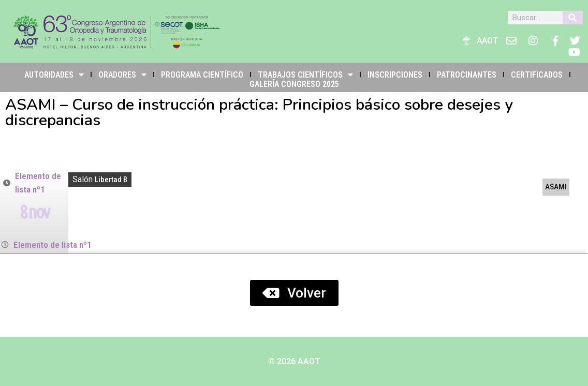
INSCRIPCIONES (395, 75)
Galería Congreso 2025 (294, 84)
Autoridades (54, 75)
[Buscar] (573, 18)
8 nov (34, 212)
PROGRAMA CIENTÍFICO (202, 75)
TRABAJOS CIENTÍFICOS (305, 75)
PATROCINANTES (467, 75)
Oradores (122, 75)
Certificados (537, 75)
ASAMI (556, 187)
